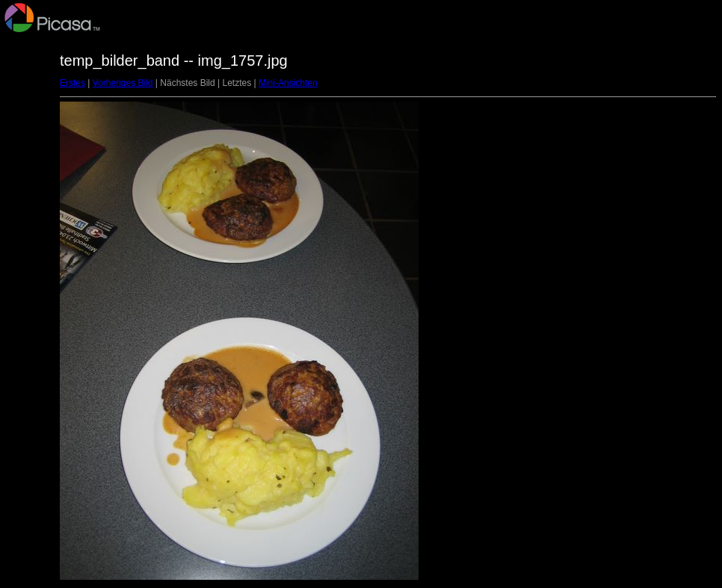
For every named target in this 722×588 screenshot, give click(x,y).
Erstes (72, 83)
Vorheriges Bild (123, 83)
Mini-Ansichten (288, 83)
